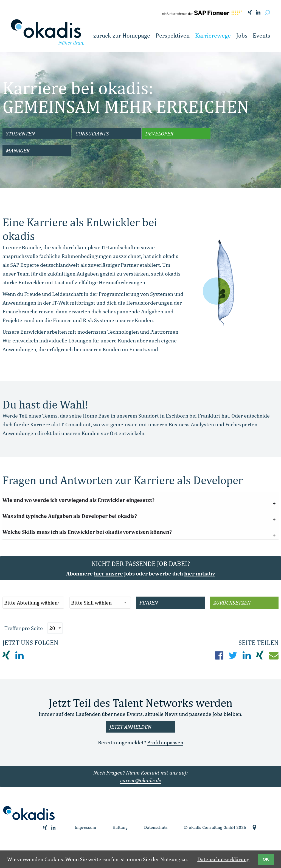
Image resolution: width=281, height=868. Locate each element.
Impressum (85, 827)
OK (266, 859)
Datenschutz (156, 827)
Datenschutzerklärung (223, 859)
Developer (159, 133)
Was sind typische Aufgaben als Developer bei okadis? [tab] (70, 516)
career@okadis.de (141, 780)
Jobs (242, 35)
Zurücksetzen (232, 602)
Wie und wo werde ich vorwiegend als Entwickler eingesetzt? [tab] (78, 500)
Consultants (92, 133)
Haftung (120, 827)
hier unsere (108, 573)
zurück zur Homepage (122, 35)
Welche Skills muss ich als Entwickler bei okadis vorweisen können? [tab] (87, 532)
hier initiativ (200, 573)
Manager (18, 150)
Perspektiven (173, 35)
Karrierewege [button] (213, 35)
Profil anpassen (165, 742)
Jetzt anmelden (130, 727)
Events (261, 35)
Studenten (20, 133)
